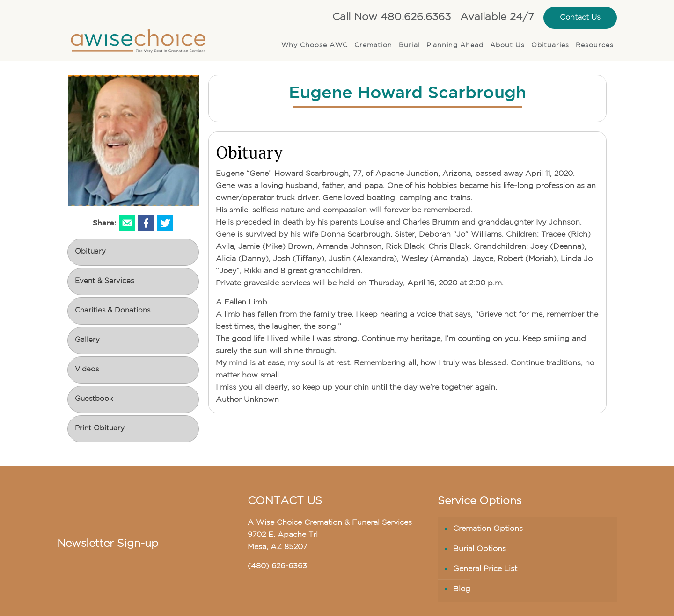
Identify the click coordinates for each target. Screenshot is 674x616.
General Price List (485, 569)
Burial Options (480, 549)
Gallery (87, 340)
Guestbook (94, 399)
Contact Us (580, 18)
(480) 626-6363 (277, 566)
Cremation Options (488, 529)
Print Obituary (100, 429)
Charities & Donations (113, 311)
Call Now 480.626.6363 (392, 18)
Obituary (90, 252)
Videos (87, 370)
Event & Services (104, 281)
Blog (462, 589)
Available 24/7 (497, 18)
